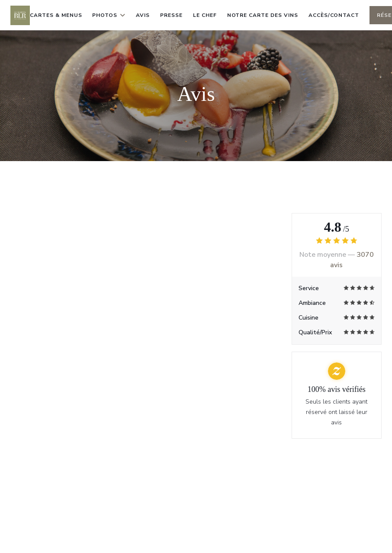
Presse (171, 15)
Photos (109, 15)
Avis (143, 15)
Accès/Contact (334, 15)
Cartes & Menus (56, 15)
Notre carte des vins (263, 14)
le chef (205, 15)
